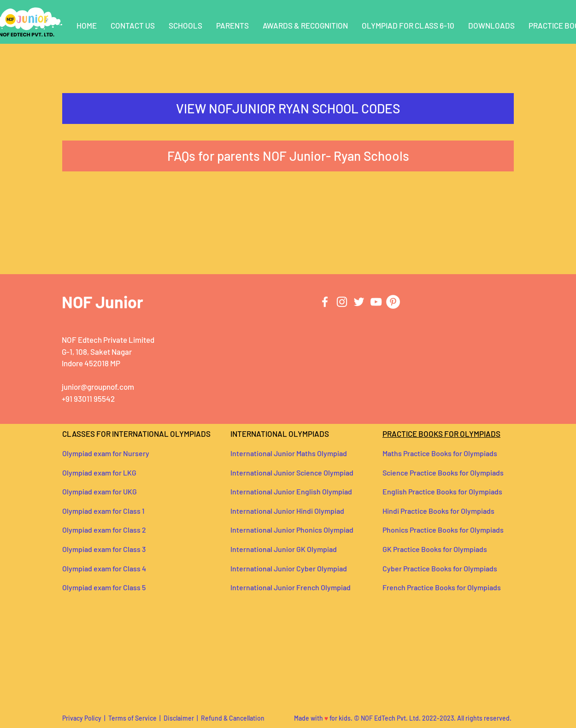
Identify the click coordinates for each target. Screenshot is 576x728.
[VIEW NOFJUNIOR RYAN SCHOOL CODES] (288, 109)
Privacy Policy (82, 718)
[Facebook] (325, 302)
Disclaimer (179, 718)
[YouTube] (376, 302)
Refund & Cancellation (233, 718)
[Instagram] (342, 302)
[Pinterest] (393, 302)
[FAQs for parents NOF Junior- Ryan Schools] (288, 156)
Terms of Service (133, 718)
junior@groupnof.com (98, 387)
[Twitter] (359, 302)
